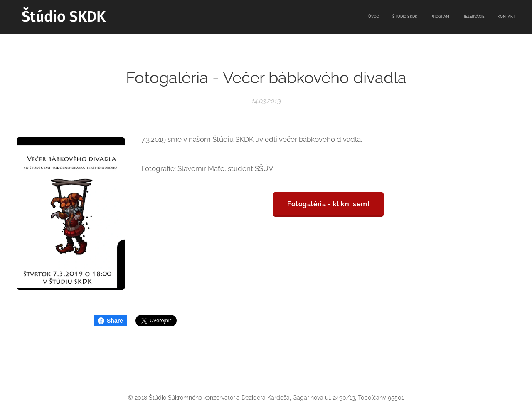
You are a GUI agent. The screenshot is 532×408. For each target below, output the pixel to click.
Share (110, 321)
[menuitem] (464, 17)
